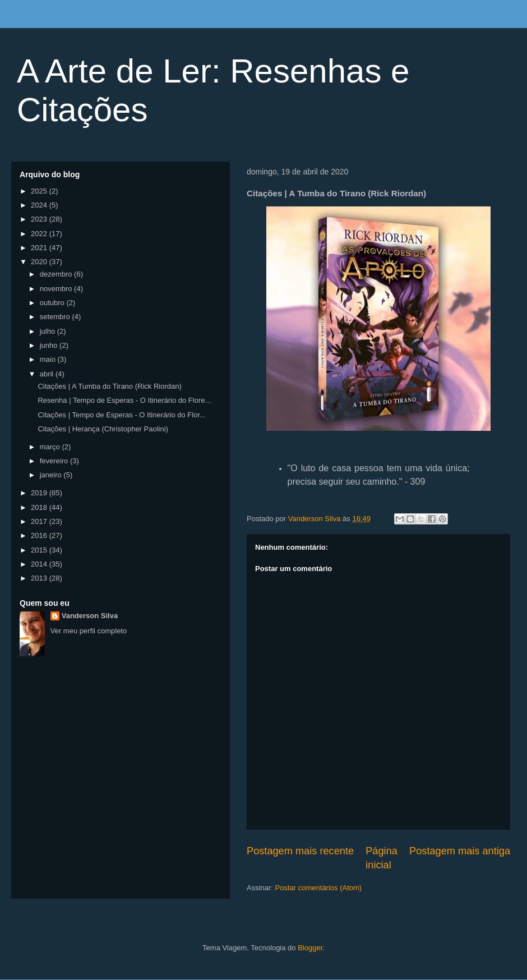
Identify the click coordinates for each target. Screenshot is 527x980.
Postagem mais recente (300, 851)
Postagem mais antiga (460, 851)
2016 (40, 535)
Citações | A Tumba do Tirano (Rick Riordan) (109, 386)
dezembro (57, 274)
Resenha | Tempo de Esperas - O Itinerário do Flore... (124, 400)
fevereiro (55, 461)
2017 (40, 521)
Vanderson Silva (90, 616)
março (51, 447)
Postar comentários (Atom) (319, 888)
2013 (40, 578)
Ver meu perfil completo (89, 631)
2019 (40, 493)
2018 (40, 507)
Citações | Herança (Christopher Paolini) (103, 429)
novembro (57, 289)
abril (48, 374)
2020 (40, 262)
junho (50, 345)
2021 (40, 248)
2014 (40, 564)
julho (48, 331)
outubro (53, 303)
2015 (40, 550)
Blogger (310, 948)
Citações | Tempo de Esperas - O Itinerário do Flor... (121, 415)
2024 (40, 205)
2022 (40, 234)
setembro (56, 317)
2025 (40, 191)
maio (49, 359)
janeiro (52, 475)
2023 (40, 219)
